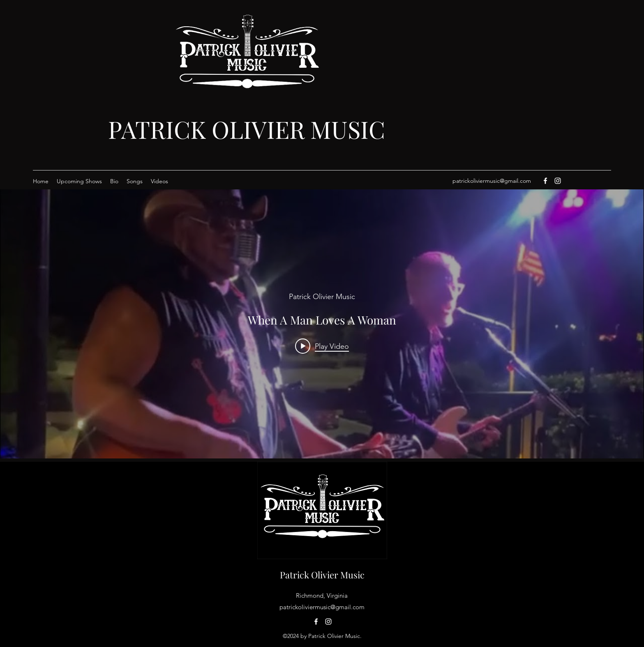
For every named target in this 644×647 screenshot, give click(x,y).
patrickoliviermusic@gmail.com (492, 181)
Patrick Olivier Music (322, 575)
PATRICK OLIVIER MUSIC (247, 129)
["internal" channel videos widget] (322, 324)
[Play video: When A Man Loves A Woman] (322, 346)
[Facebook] (545, 181)
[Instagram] (558, 181)
